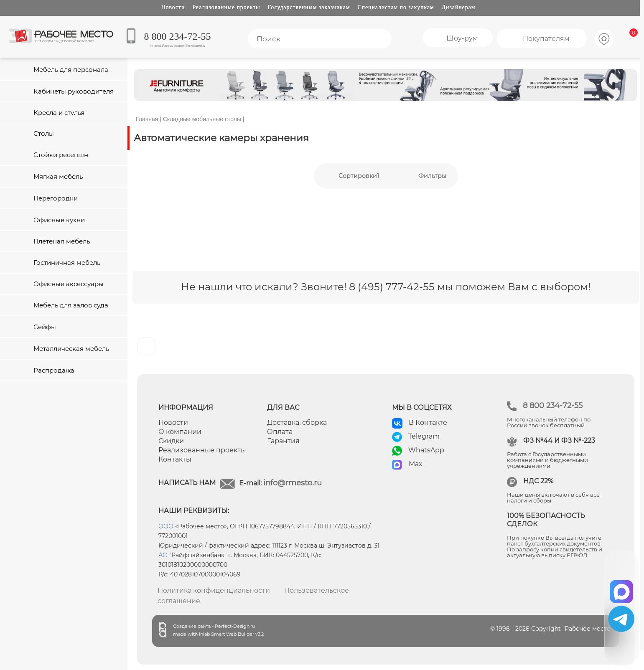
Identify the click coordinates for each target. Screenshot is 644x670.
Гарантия (283, 441)
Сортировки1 (359, 176)
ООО (166, 526)
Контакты (175, 459)
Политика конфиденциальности (214, 590)
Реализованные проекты (226, 7)
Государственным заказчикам (309, 7)
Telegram (424, 436)
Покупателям (546, 39)
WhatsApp (426, 450)
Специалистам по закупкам (396, 7)
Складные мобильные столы (202, 119)
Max (416, 464)
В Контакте (428, 423)
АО (163, 555)
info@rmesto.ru (293, 483)
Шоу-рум (462, 38)
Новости (173, 7)
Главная (147, 119)
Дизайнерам (459, 7)
